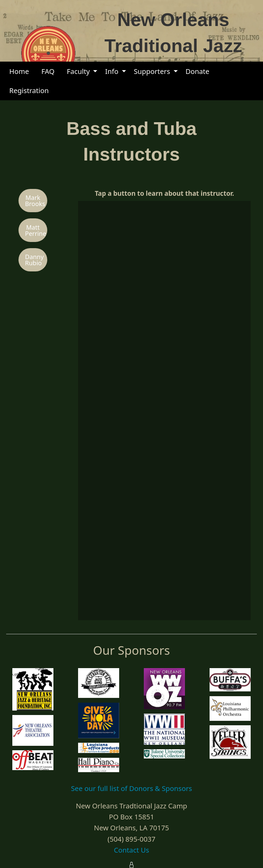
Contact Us (131, 850)
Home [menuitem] (19, 71)
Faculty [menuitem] (78, 71)
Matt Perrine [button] (36, 230)
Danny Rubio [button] (34, 260)
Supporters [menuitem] (152, 71)
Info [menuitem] (112, 71)
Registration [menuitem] (29, 90)
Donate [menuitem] (198, 71)
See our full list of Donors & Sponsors (131, 788)
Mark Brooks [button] (35, 201)
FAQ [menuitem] (48, 71)
